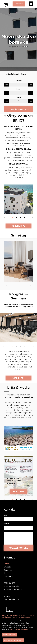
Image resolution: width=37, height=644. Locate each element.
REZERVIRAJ (18, 226)
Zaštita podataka (11, 599)
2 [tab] (17, 218)
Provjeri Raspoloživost (19, 109)
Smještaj (18, 235)
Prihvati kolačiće (9, 635)
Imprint (7, 596)
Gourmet (8, 570)
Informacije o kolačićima (13, 640)
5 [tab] (26, 286)
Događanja (9, 576)
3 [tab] (20, 218)
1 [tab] (13, 218)
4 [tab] (24, 218)
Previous (5, 218)
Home (6, 564)
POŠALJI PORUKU (18, 548)
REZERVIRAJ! (19, 4)
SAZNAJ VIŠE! (18, 492)
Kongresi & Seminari (13, 589)
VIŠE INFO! (18, 378)
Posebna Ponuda (11, 586)
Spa (5, 573)
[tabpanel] (18, 199)
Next (32, 218)
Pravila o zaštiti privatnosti (19, 630)
